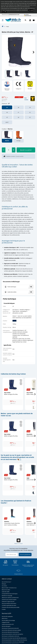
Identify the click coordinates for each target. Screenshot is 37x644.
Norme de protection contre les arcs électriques (13, 642)
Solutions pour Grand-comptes (9, 600)
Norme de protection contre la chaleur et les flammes (14, 640)
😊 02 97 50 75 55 (28, 16)
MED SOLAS (5, 618)
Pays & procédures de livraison (9, 603)
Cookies (4, 609)
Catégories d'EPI (6, 622)
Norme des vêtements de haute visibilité (11, 630)
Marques (4, 584)
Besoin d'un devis (6, 590)
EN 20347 (30, 89)
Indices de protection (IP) (8, 624)
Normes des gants (6, 626)
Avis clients (26, 15)
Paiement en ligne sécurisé (8, 602)
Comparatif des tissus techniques (10, 594)
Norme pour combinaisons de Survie (10, 636)
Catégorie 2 (18, 89)
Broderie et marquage (7, 596)
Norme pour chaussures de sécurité (10, 628)
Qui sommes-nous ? (6, 582)
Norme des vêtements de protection (10, 632)
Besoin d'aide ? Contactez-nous (9, 588)
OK (5, 12)
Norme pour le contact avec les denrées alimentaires (14, 638)
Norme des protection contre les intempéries (12, 634)
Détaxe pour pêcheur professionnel (10, 598)
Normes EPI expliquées (7, 616)
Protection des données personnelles (11, 607)
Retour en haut (18, 541)
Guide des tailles (6, 592)
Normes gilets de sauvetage (8, 620)
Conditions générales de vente (9, 605)
